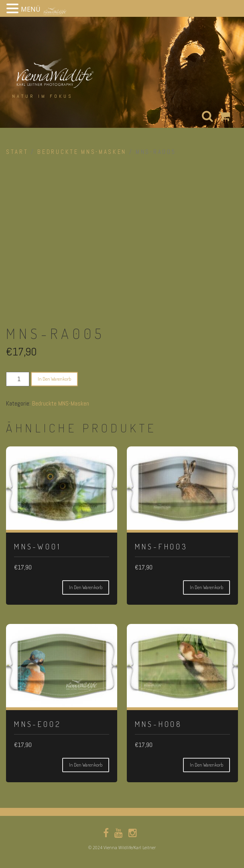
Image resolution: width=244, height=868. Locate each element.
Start (17, 152)
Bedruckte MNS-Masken (82, 152)
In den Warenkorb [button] (86, 587)
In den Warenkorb (54, 379)
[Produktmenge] (18, 379)
